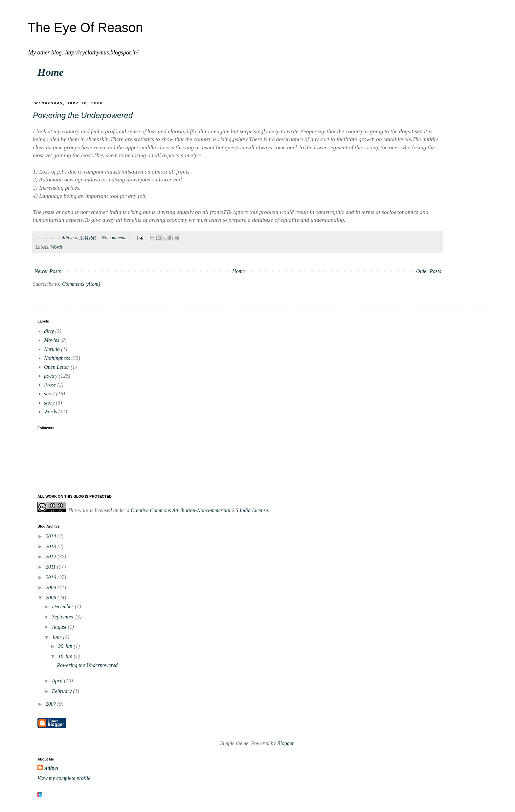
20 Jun (66, 646)
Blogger (285, 743)
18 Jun (66, 656)
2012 (52, 557)
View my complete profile (64, 778)
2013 (52, 546)
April (58, 681)
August (60, 627)
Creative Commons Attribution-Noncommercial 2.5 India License (199, 510)
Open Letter (57, 367)
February (62, 691)
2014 (52, 536)
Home (51, 72)
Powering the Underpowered (83, 115)
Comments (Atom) (81, 284)
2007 (52, 704)
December (63, 606)
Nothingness (57, 358)
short (49, 394)
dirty (49, 331)
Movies (52, 340)
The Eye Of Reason (85, 28)
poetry (51, 376)
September (64, 617)
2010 (52, 577)
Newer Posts (48, 271)
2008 (52, 598)
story (49, 403)
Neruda (52, 349)
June (57, 637)
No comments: (116, 238)
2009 (52, 587)
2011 (51, 567)
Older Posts (429, 271)
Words (57, 247)
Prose (50, 385)
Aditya (51, 768)
